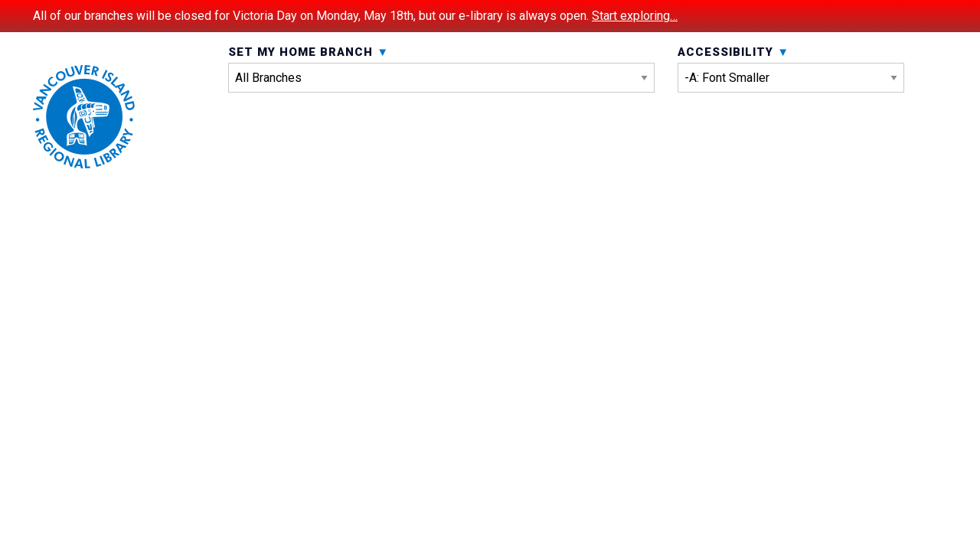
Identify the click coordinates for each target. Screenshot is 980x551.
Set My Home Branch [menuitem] (441, 106)
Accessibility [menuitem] (791, 106)
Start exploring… (635, 16)
